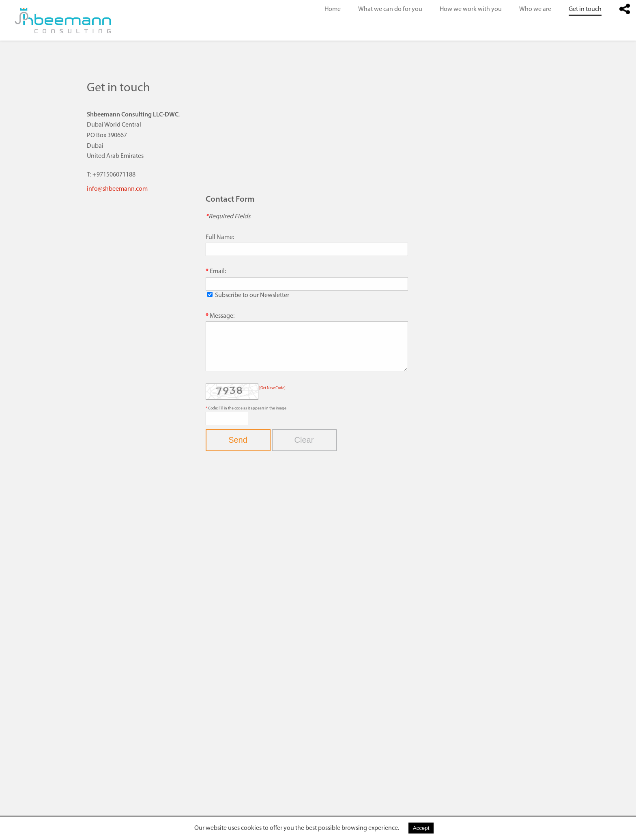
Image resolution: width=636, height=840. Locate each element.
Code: (213, 417)
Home (333, 9)
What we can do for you (390, 9)
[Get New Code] (272, 397)
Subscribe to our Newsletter (252, 295)
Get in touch (585, 9)
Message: (222, 316)
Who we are (535, 9)
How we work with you (471, 9)
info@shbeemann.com (117, 189)
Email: (218, 271)
